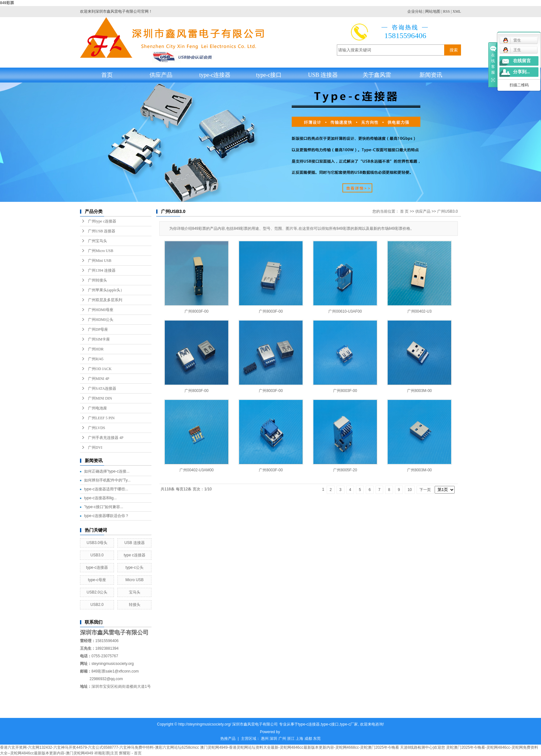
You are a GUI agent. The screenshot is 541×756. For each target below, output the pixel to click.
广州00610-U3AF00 (345, 311)
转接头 (135, 605)
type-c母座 (97, 580)
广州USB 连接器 (102, 231)
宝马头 (135, 592)
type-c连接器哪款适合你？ (107, 516)
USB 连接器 (323, 75)
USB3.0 (97, 555)
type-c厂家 (349, 724)
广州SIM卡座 (99, 339)
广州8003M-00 (419, 391)
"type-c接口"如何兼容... (104, 507)
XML (457, 11)
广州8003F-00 (196, 311)
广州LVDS (97, 428)
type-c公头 (134, 567)
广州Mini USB (100, 261)
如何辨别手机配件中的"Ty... (107, 480)
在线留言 (522, 61)
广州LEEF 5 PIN (101, 418)
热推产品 (228, 739)
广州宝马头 (97, 241)
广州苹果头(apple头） (106, 290)
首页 (107, 75)
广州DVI (95, 448)
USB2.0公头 (97, 592)
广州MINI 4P (99, 379)
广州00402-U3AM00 (197, 470)
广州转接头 (97, 280)
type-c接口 (269, 75)
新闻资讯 (431, 75)
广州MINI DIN (100, 398)
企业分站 (415, 11)
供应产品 (161, 75)
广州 (282, 739)
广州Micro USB (101, 251)
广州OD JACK (100, 369)
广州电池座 (97, 408)
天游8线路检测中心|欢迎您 (423, 747)
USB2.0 (97, 605)
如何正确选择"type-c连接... (107, 471)
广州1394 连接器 (102, 270)
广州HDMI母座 (101, 310)
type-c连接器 (215, 75)
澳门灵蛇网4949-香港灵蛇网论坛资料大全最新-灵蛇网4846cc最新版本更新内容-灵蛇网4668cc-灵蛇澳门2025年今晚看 (300, 747)
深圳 (273, 739)
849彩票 (7, 3)
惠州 (265, 739)
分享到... (521, 72)
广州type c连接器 (102, 221)
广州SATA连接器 (102, 388)
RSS (447, 11)
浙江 (291, 739)
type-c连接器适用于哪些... (106, 489)
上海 (299, 739)
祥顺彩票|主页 (106, 753)
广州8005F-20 (345, 470)
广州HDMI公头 (101, 320)
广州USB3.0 (447, 211)
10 (410, 490)
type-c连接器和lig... (100, 498)
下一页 (425, 490)
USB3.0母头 (97, 543)
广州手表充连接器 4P (106, 438)
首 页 (404, 211)
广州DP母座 (98, 329)
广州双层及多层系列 (105, 300)
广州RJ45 (96, 359)
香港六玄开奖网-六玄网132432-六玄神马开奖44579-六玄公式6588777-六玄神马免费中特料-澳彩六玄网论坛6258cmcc (100, 747)
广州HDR (96, 349)
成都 (308, 739)
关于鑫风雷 (377, 75)
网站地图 (433, 11)
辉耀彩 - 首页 (130, 753)
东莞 (317, 739)
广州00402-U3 (420, 311)
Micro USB (134, 580)
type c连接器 (135, 555)
